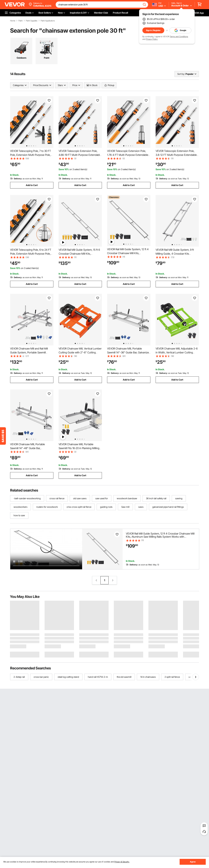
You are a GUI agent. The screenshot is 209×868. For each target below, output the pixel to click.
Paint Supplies (32, 21)
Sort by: (181, 74)
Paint (20, 21)
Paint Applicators (48, 21)
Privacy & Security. (122, 862)
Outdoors (21, 58)
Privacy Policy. (152, 39)
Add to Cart (32, 185)
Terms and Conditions (179, 37)
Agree (193, 862)
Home (13, 21)
